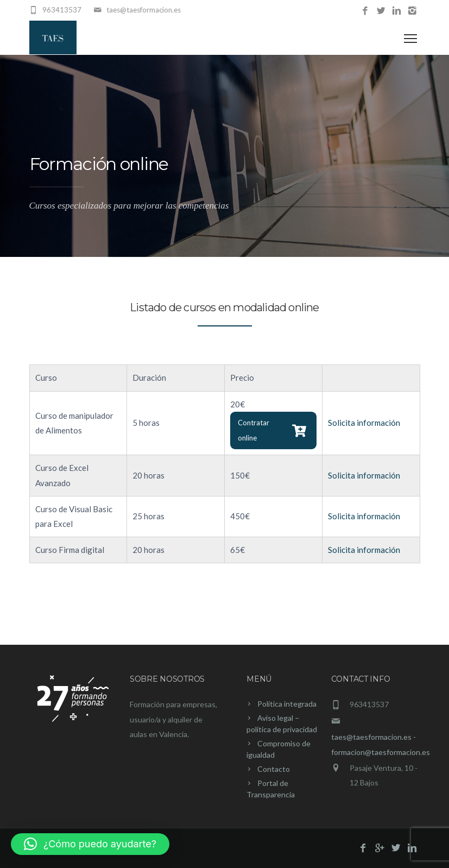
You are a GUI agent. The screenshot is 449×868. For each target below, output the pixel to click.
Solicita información (364, 423)
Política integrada (287, 704)
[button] (90, 844)
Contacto (274, 769)
